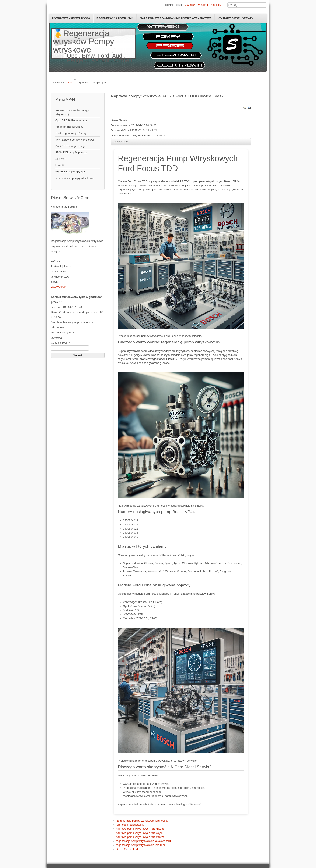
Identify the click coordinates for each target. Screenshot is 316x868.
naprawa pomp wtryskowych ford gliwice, (141, 829)
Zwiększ (190, 5)
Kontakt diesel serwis (235, 18)
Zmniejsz (216, 5)
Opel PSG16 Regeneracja (71, 120)
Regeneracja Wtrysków (69, 127)
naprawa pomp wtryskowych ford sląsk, (140, 833)
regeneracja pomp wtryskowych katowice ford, (144, 841)
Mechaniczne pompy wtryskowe (75, 178)
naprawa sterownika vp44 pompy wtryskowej (175, 18)
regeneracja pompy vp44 (71, 172)
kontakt (60, 165)
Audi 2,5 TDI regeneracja (70, 146)
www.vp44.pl (59, 287)
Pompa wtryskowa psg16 (71, 18)
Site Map (61, 159)
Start (71, 83)
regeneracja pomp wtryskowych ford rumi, (141, 845)
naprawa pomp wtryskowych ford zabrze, (141, 837)
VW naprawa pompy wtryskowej (75, 140)
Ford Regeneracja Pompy (71, 133)
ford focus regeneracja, (130, 825)
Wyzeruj (203, 5)
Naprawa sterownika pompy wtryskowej (72, 112)
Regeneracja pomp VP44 (115, 18)
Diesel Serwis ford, (127, 849)
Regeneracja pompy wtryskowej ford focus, (142, 821)
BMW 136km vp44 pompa (71, 152)
